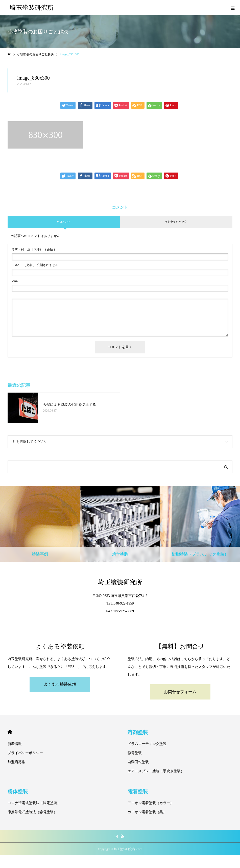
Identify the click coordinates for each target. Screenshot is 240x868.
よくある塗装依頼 (60, 684)
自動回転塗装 (138, 762)
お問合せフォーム (180, 692)
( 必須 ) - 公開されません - (36, 265)
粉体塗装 (18, 791)
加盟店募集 (16, 762)
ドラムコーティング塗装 (147, 744)
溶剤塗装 (138, 732)
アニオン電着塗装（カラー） (151, 803)
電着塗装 (138, 791)
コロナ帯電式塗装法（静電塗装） (34, 803)
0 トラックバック (176, 222)
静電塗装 (135, 753)
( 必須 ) (33, 249)
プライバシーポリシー (25, 753)
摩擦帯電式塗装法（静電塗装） (32, 812)
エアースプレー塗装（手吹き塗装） (156, 771)
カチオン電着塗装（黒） (147, 812)
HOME (10, 732)
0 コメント (64, 222)
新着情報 (15, 744)
